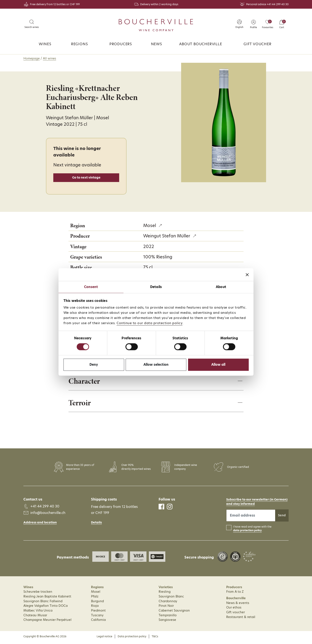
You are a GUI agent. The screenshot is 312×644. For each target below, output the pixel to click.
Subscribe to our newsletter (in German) (257, 502)
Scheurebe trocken (38, 594)
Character (85, 382)
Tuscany (97, 617)
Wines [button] (45, 44)
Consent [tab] (91, 287)
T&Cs (155, 638)
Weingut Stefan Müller (167, 236)
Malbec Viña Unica (38, 613)
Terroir (81, 405)
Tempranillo (168, 617)
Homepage (32, 58)
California (98, 622)
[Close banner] (247, 275)
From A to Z (235, 594)
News (157, 44)
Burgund (97, 603)
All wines (50, 58)
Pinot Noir (166, 608)
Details (96, 525)
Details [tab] (156, 287)
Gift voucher (258, 44)
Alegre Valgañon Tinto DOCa (45, 608)
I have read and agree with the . (252, 531)
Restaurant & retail (241, 619)
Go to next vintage (86, 177)
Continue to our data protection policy (149, 323)
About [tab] (221, 287)
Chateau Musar (35, 617)
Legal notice (104, 638)
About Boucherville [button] (201, 44)
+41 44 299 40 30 (278, 4)
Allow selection (156, 365)
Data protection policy (132, 638)
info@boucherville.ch (48, 515)
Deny (94, 365)
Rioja (95, 608)
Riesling (165, 594)
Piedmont (98, 613)
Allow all (218, 365)
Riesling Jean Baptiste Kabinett (47, 599)
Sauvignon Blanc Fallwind (43, 603)
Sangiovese (167, 622)
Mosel (150, 225)
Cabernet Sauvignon (174, 613)
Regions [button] (80, 44)
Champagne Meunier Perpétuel (47, 622)
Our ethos (234, 610)
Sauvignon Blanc (171, 599)
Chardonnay (168, 603)
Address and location (40, 525)
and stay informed (240, 506)
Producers (121, 44)
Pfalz (95, 599)
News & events (238, 605)
